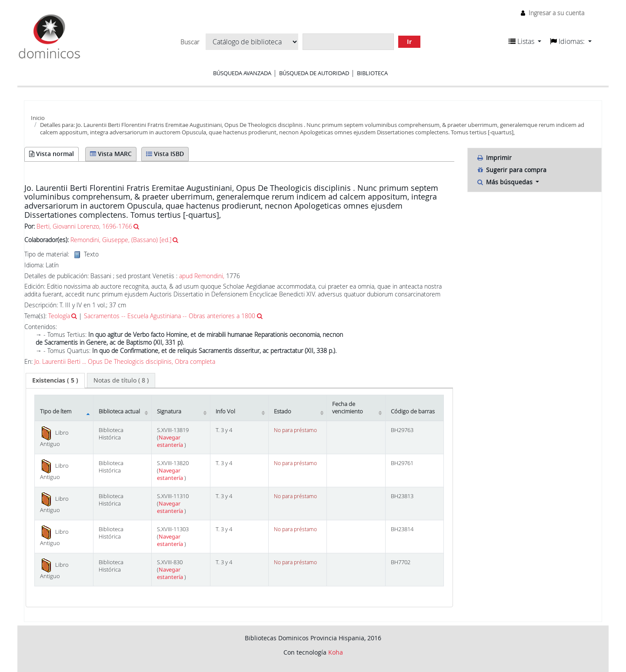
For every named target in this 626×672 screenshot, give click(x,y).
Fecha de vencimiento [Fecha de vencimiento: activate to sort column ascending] (348, 408)
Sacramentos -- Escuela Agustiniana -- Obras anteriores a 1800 (170, 316)
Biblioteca (372, 73)
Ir (409, 42)
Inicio (38, 118)
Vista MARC (111, 154)
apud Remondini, (202, 276)
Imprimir (494, 158)
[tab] (55, 380)
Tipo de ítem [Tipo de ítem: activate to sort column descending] (56, 411)
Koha (336, 652)
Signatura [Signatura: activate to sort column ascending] (169, 411)
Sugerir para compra (511, 170)
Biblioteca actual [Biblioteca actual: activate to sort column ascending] (119, 411)
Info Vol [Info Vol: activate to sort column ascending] (225, 411)
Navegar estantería (171, 441)
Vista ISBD (165, 154)
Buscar (190, 42)
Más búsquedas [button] (505, 182)
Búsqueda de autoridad (314, 73)
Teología (59, 316)
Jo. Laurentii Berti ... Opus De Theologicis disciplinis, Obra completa (125, 362)
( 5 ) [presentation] (55, 380)
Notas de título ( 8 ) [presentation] (121, 380)
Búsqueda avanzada (242, 73)
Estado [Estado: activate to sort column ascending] (283, 411)
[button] (525, 41)
